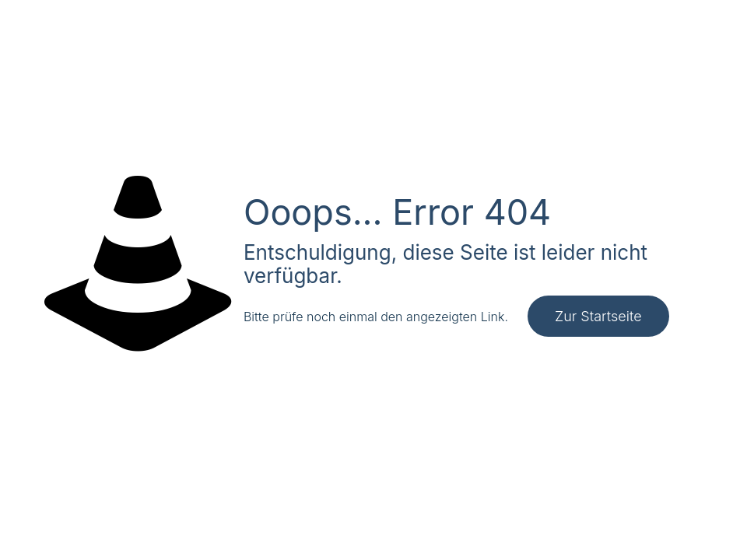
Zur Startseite (598, 316)
